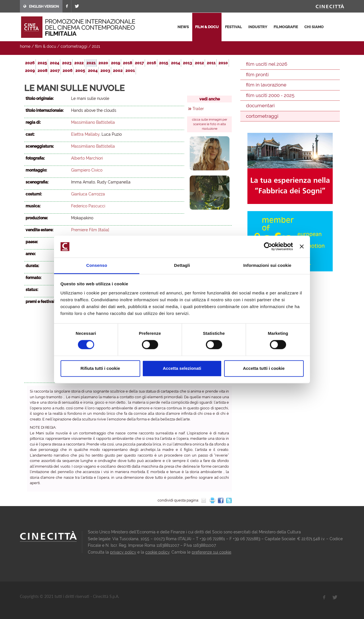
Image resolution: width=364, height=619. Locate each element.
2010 (223, 63)
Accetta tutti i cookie (264, 368)
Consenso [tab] (97, 265)
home (25, 46)
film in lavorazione (266, 85)
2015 (164, 63)
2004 (93, 71)
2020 (103, 63)
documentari (260, 106)
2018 (127, 63)
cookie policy (157, 552)
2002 (118, 71)
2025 (42, 63)
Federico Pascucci (88, 206)
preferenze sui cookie (211, 552)
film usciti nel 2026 (267, 64)
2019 (115, 63)
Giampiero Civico (87, 170)
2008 (42, 71)
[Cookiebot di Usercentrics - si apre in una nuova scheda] (268, 247)
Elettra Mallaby (85, 134)
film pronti (257, 75)
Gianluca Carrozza (88, 194)
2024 (54, 63)
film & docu (207, 27)
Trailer (198, 109)
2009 (30, 71)
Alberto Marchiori (87, 158)
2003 (105, 71)
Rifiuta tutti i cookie (100, 368)
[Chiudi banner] (302, 247)
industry (258, 27)
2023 (67, 63)
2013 (187, 63)
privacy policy (123, 552)
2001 (130, 71)
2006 (68, 71)
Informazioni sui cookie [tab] (267, 265)
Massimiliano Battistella (93, 122)
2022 (79, 63)
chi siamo (314, 27)
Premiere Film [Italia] (90, 230)
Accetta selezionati (182, 368)
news (183, 27)
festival (233, 27)
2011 (211, 63)
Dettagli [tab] (182, 265)
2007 (55, 71)
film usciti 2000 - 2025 (270, 95)
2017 (139, 63)
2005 (80, 71)
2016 (151, 63)
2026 (30, 63)
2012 (199, 63)
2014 (175, 63)
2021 (96, 46)
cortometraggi (74, 46)
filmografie (286, 27)
